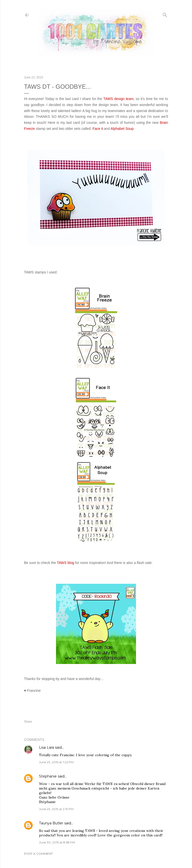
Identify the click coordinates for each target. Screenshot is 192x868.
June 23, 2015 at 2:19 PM (56, 809)
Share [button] (28, 722)
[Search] (165, 14)
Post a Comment (38, 854)
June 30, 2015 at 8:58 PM (57, 842)
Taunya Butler (51, 823)
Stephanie (48, 776)
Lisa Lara (46, 747)
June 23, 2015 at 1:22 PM (56, 762)
